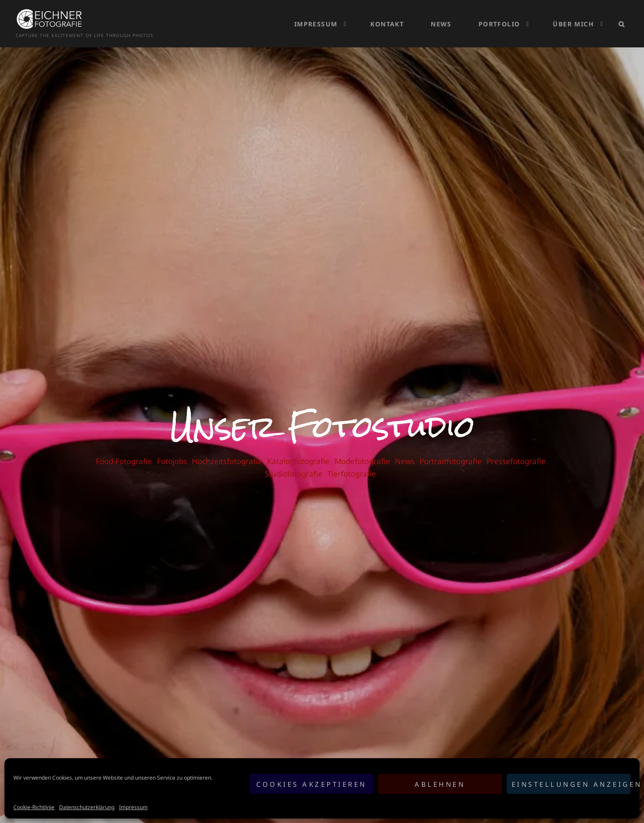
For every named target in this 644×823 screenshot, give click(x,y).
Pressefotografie (516, 452)
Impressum (133, 807)
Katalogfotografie (298, 452)
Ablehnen (440, 784)
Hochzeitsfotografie (227, 452)
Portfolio (499, 19)
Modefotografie (362, 452)
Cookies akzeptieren (311, 784)
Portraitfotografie (451, 452)
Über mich (573, 19)
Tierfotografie (352, 464)
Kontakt (387, 19)
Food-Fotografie (124, 452)
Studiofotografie (294, 464)
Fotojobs (172, 452)
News (441, 19)
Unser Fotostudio (322, 417)
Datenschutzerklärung (87, 807)
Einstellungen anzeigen (571, 784)
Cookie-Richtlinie (34, 807)
